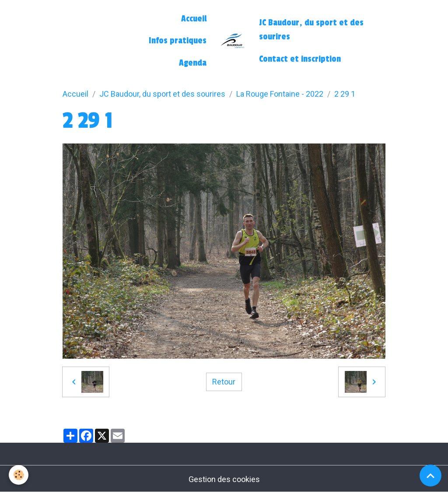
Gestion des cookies (224, 479)
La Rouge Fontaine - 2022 (280, 94)
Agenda (193, 63)
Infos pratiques (178, 41)
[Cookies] (19, 475)
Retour (224, 382)
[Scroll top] (430, 476)
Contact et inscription (300, 59)
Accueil (194, 19)
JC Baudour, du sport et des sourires (311, 30)
